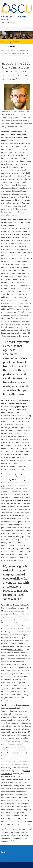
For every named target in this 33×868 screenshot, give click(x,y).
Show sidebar (10, 46)
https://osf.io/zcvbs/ (15, 650)
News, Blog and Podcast (20, 53)
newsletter (20, 838)
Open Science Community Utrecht (14, 18)
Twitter (13, 841)
